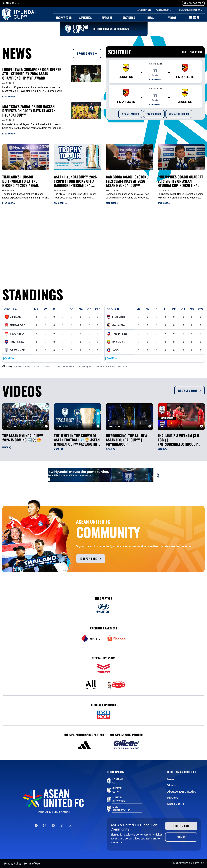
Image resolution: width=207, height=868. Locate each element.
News (150, 18)
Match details (155, 80)
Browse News (87, 53)
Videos (172, 18)
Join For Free (193, 3)
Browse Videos (190, 391)
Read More (9, 97)
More (194, 17)
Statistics (129, 18)
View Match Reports (179, 114)
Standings (85, 18)
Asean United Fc (144, 10)
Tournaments (164, 10)
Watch (7, 447)
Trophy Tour (64, 18)
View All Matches (130, 114)
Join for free (91, 559)
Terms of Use (32, 864)
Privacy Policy (13, 864)
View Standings (154, 114)
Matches (107, 18)
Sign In (181, 837)
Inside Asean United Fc (191, 10)
